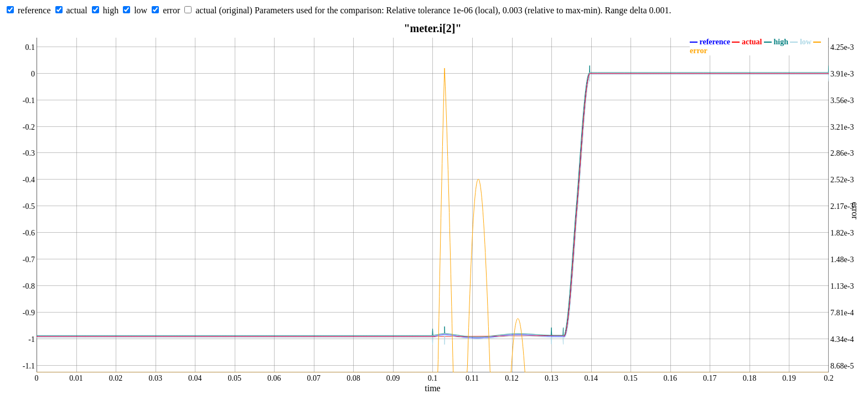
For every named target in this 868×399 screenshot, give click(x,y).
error (171, 10)
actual (77, 10)
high (111, 10)
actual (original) (224, 10)
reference (34, 10)
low (141, 10)
